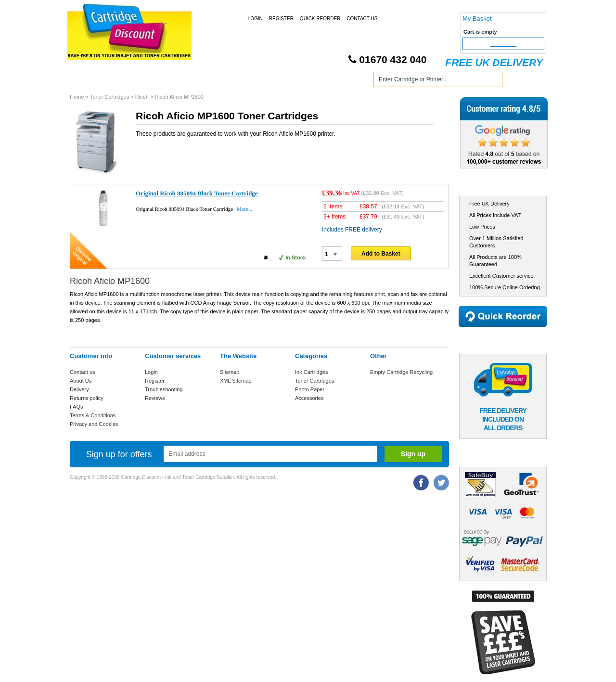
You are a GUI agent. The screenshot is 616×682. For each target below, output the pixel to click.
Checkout (504, 44)
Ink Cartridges (144, 81)
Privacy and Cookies (94, 424)
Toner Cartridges (216, 81)
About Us (81, 381)
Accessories (309, 398)
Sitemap (230, 372)
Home (89, 81)
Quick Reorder (320, 19)
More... (244, 209)
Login (255, 19)
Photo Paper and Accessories (310, 81)
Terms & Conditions (93, 415)
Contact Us (362, 19)
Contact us (83, 372)
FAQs (77, 407)
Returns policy (87, 398)
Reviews (155, 398)
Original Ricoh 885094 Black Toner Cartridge (197, 193)
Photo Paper (310, 389)
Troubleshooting (164, 389)
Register (281, 19)
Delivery (79, 389)
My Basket (477, 19)
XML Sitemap (236, 381)
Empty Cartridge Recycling (401, 372)
